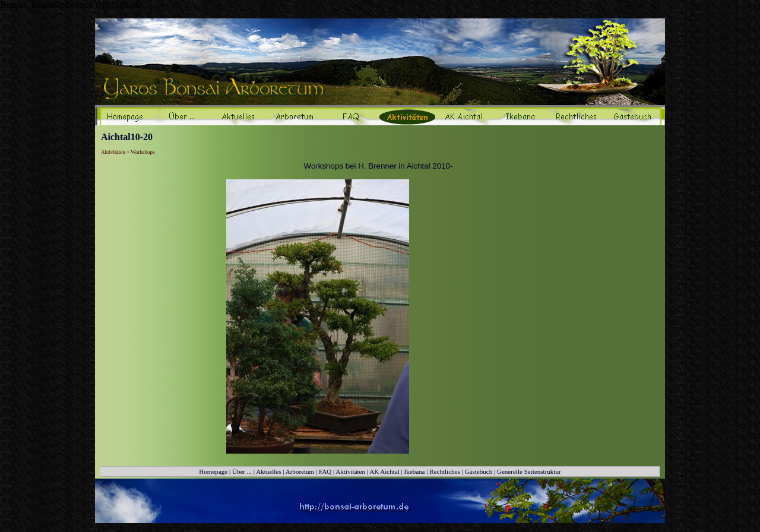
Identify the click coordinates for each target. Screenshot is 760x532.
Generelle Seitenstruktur (529, 471)
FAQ (325, 471)
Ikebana (415, 471)
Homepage (213, 471)
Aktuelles (268, 471)
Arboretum (300, 471)
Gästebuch (479, 471)
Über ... (242, 471)
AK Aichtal (384, 471)
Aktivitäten (350, 471)
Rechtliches (445, 471)
